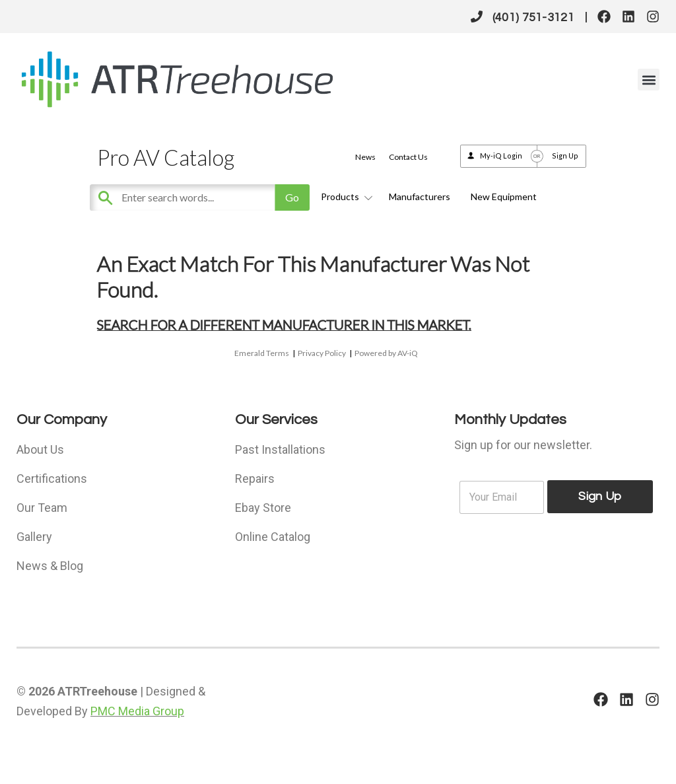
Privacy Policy (322, 353)
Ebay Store (263, 508)
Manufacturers (420, 196)
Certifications (52, 479)
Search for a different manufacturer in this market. (284, 324)
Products (345, 196)
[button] (649, 80)
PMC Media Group (137, 711)
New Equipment (504, 196)
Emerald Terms (262, 353)
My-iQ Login (501, 156)
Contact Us (408, 157)
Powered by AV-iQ (386, 353)
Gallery (34, 537)
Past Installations (280, 449)
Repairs (255, 479)
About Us (40, 449)
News (365, 157)
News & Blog (50, 566)
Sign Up (565, 156)
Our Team (42, 508)
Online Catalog (273, 537)
